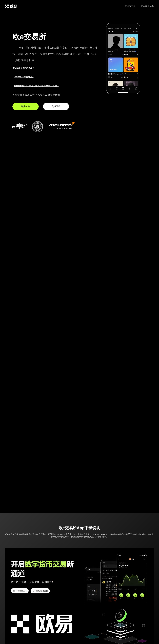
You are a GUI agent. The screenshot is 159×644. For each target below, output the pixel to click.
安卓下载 (56, 106)
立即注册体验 (147, 6)
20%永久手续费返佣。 (24, 77)
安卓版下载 (130, 6)
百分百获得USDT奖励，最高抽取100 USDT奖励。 (36, 86)
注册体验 (25, 106)
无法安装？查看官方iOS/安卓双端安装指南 (36, 95)
